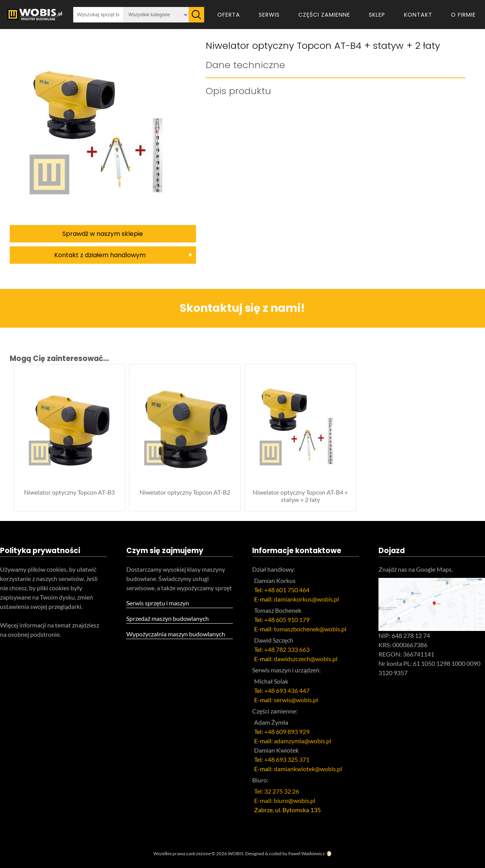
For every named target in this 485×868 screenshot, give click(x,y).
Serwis (269, 15)
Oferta (229, 15)
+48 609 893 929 (287, 731)
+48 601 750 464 (287, 590)
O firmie (463, 15)
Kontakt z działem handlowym (100, 255)
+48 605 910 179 (287, 620)
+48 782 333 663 (287, 649)
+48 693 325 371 (287, 759)
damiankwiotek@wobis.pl (308, 769)
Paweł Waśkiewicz (307, 853)
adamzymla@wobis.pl (303, 741)
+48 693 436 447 (287, 690)
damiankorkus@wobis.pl (306, 599)
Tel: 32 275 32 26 (277, 791)
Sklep (377, 15)
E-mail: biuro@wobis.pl (285, 800)
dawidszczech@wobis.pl (306, 659)
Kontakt (418, 15)
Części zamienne (324, 15)
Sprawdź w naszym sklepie (103, 234)
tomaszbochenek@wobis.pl (310, 629)
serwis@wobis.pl (296, 700)
